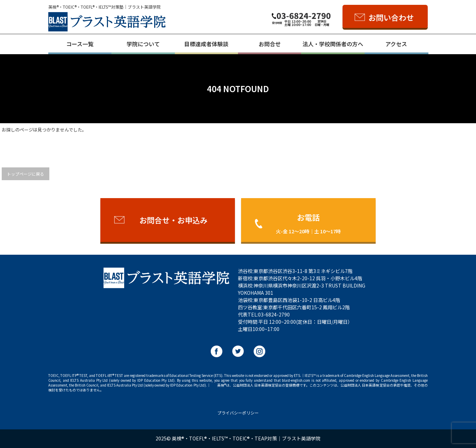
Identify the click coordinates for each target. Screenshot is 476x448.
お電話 (308, 223)
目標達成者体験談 (206, 44)
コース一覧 (80, 44)
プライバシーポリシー (238, 413)
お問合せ (270, 44)
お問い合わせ (391, 17)
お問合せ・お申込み (173, 220)
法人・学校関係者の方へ (333, 44)
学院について (143, 44)
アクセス (396, 44)
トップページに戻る (26, 174)
